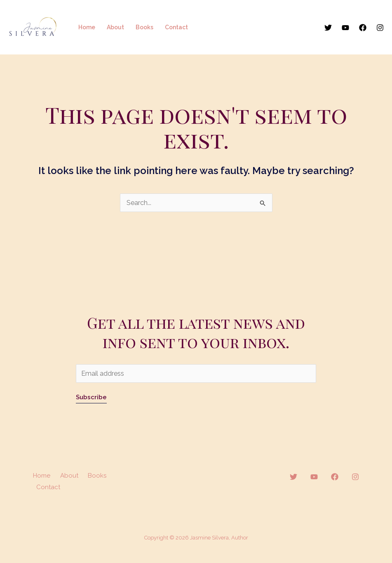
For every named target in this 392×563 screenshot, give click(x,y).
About (115, 27)
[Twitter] (328, 28)
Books (144, 27)
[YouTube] (345, 28)
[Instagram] (380, 28)
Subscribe (91, 397)
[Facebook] (363, 28)
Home (87, 27)
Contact (176, 27)
